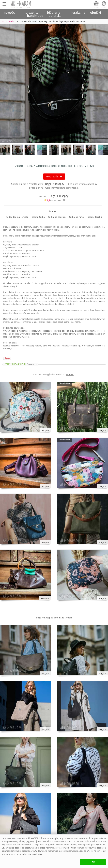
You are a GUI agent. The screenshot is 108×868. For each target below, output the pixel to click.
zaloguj (104, 7)
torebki (53, 211)
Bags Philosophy (55, 184)
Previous (5, 80)
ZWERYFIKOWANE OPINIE (21, 364)
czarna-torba (38, 217)
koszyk (96, 7)
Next (103, 80)
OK (93, 862)
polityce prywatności (32, 854)
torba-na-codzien (57, 217)
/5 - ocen (53, 200)
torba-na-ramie (77, 217)
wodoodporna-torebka (17, 217)
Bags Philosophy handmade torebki (54, 618)
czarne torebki (95, 217)
